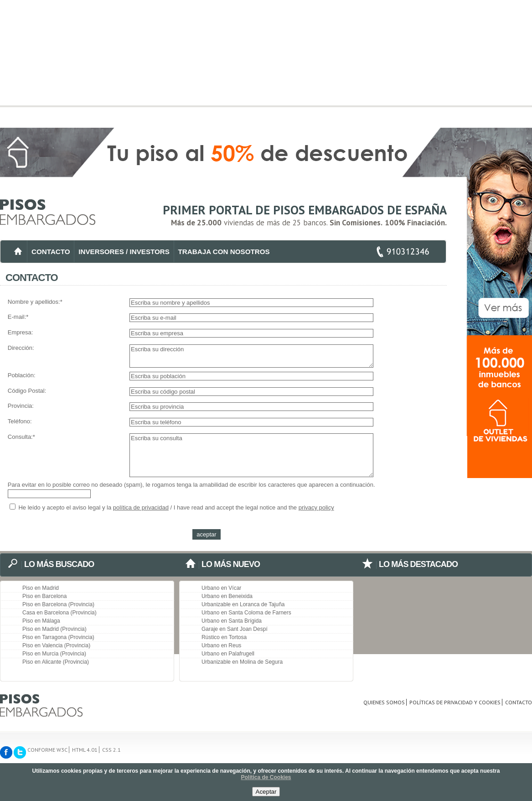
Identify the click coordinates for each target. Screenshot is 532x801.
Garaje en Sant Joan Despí (235, 629)
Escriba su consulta (251, 455)
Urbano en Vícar (221, 588)
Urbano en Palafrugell (228, 654)
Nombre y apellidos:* (35, 302)
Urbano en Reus (221, 645)
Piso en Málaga (41, 621)
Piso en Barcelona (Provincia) (58, 604)
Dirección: (21, 348)
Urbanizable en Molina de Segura (242, 662)
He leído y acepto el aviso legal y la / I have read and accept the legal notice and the (172, 507)
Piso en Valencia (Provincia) (56, 645)
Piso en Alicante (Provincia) (56, 662)
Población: (22, 375)
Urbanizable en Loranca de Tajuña (243, 604)
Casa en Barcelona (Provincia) (59, 613)
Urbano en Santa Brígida (232, 621)
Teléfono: (20, 421)
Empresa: (21, 332)
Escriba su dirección (251, 356)
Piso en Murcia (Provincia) (54, 654)
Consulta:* (21, 437)
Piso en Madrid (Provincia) (54, 629)
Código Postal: (27, 391)
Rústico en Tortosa (224, 637)
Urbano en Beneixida (227, 596)
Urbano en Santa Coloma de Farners (246, 613)
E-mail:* (18, 317)
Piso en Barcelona (44, 596)
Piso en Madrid (41, 588)
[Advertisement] (266, 64)
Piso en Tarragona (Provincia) (58, 637)
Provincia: (21, 406)
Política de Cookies (266, 777)
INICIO (18, 252)
